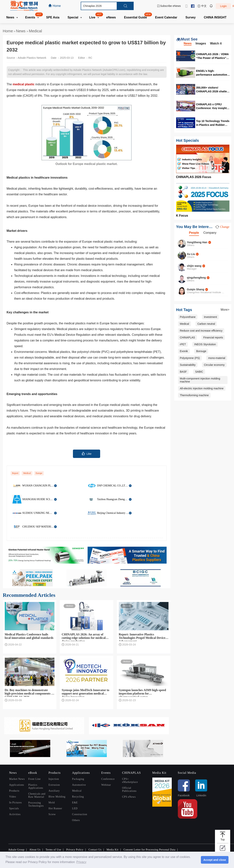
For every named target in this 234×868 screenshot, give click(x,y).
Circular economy (214, 365)
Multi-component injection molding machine (200, 380)
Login (223, 6)
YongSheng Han (197, 242)
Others (76, 820)
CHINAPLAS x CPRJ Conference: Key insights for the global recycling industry (212, 106)
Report (15, 473)
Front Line (34, 779)
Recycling (78, 797)
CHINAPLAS (187, 337)
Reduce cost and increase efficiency (201, 331)
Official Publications (129, 789)
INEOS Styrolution (205, 344)
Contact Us (95, 850)
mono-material (217, 358)
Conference (108, 779)
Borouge (201, 351)
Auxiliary (54, 791)
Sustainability (188, 365)
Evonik (184, 351)
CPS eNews (129, 797)
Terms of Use (53, 850)
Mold (52, 803)
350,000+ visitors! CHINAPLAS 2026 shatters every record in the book (213, 89)
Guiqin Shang (196, 289)
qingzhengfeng (196, 278)
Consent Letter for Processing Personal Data (150, 850)
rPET (183, 344)
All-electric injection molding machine (202, 388)
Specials (14, 808)
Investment (210, 317)
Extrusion (54, 785)
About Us (35, 850)
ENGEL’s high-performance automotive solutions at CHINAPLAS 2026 (212, 73)
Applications (17, 785)
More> (225, 310)
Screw (52, 814)
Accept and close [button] (215, 860)
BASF (183, 372)
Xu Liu (191, 254)
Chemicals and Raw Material (37, 795)
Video (13, 797)
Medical (35, 31)
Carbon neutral (206, 324)
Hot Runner (55, 808)
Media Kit (113, 850)
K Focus (182, 216)
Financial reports (213, 337)
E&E (75, 803)
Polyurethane (188, 317)
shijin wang (194, 266)
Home (8, 31)
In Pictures (15, 803)
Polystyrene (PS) (190, 358)
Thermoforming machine (194, 395)
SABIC (199, 372)
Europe (39, 473)
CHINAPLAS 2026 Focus (194, 177)
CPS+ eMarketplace (130, 780)
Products (14, 791)
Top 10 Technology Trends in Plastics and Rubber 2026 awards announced (213, 123)
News (21, 31)
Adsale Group (16, 850)
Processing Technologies (36, 804)
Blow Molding (57, 797)
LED (75, 808)
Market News (17, 779)
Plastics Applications (36, 786)
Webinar (106, 785)
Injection (54, 779)
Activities (15, 814)
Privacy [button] (81, 862)
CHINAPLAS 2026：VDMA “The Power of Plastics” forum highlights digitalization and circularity (212, 56)
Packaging (78, 779)
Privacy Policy (75, 850)
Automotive (79, 785)
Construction (80, 814)
